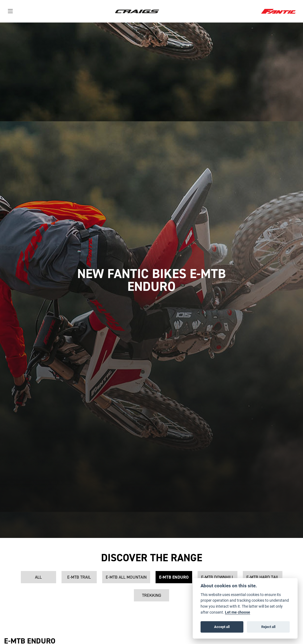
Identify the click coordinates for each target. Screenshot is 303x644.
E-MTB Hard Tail (263, 577)
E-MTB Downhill (217, 577)
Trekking (152, 595)
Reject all (268, 627)
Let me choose (238, 612)
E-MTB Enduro (174, 577)
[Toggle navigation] (10, 11)
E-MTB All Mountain (126, 577)
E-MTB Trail (79, 577)
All (38, 577)
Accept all (222, 627)
